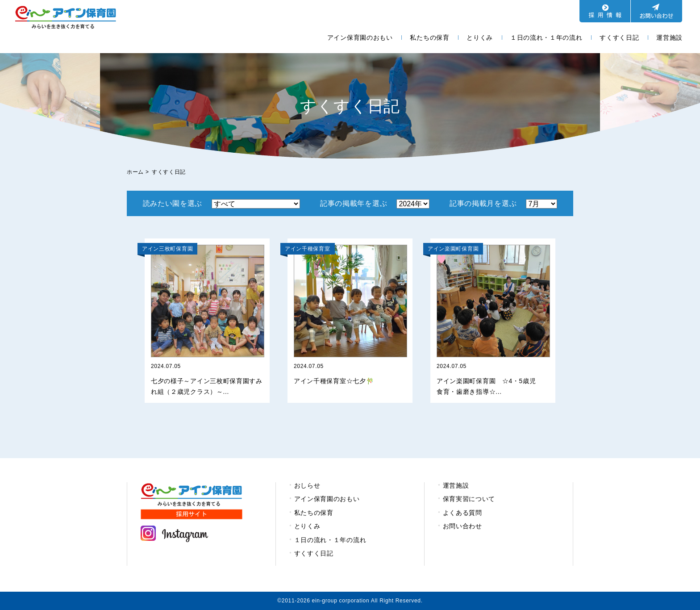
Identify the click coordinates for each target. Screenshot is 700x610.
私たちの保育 (429, 38)
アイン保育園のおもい (360, 38)
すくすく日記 (619, 38)
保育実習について (469, 499)
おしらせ (307, 485)
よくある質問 (462, 513)
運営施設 (669, 38)
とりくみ (480, 38)
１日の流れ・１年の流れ (546, 38)
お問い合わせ (462, 526)
